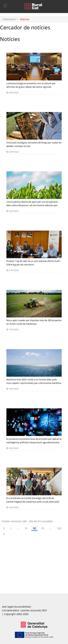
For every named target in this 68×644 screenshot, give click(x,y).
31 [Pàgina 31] (26, 528)
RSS (45, 610)
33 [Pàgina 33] (43, 528)
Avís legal (8, 607)
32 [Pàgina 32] (34, 528)
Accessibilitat (22, 607)
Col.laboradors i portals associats (22, 610)
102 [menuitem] (59, 528)
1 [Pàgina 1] (11, 528)
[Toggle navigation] (5, 5)
